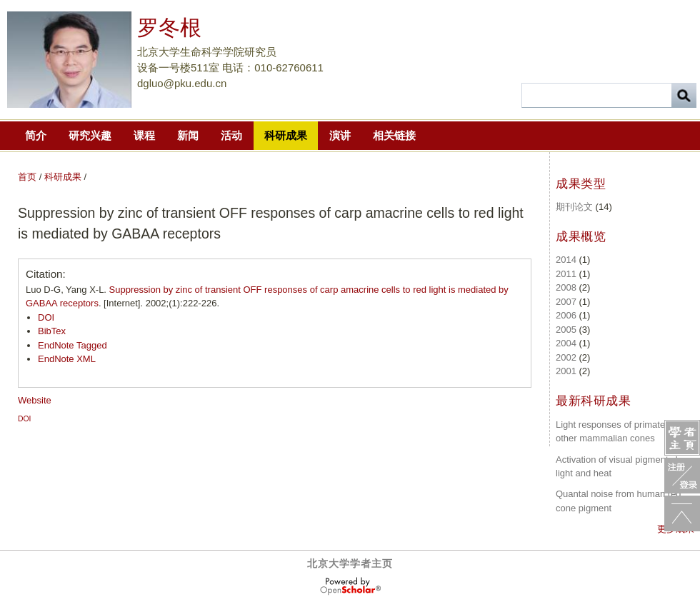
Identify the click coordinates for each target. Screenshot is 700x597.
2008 (566, 287)
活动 (231, 135)
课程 (144, 135)
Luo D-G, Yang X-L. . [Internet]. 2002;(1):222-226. (267, 297)
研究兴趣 (90, 135)
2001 (566, 371)
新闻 (188, 135)
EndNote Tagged (72, 345)
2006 (566, 315)
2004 (566, 343)
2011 (566, 274)
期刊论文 (574, 207)
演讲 (340, 135)
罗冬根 (169, 27)
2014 (566, 260)
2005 (566, 330)
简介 (36, 135)
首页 (27, 177)
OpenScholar (350, 586)
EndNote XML (67, 359)
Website (35, 400)
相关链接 (394, 135)
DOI (46, 317)
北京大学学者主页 (350, 563)
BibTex (52, 331)
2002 (566, 357)
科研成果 (286, 135)
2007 (566, 302)
